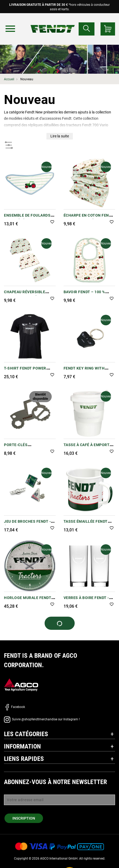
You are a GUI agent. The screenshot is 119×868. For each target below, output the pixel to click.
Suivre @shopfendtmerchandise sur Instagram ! (42, 719)
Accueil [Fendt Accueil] (9, 79)
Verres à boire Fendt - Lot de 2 (86, 600)
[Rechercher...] (87, 29)
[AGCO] (21, 685)
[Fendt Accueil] (53, 24)
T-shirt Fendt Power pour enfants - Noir (25, 371)
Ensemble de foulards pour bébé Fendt (27, 218)
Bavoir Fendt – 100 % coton (84, 295)
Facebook (15, 707)
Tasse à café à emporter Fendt (89, 448)
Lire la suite (60, 136)
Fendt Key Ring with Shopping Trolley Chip (87, 371)
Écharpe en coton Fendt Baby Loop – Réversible (89, 218)
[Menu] (10, 29)
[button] (52, 222)
